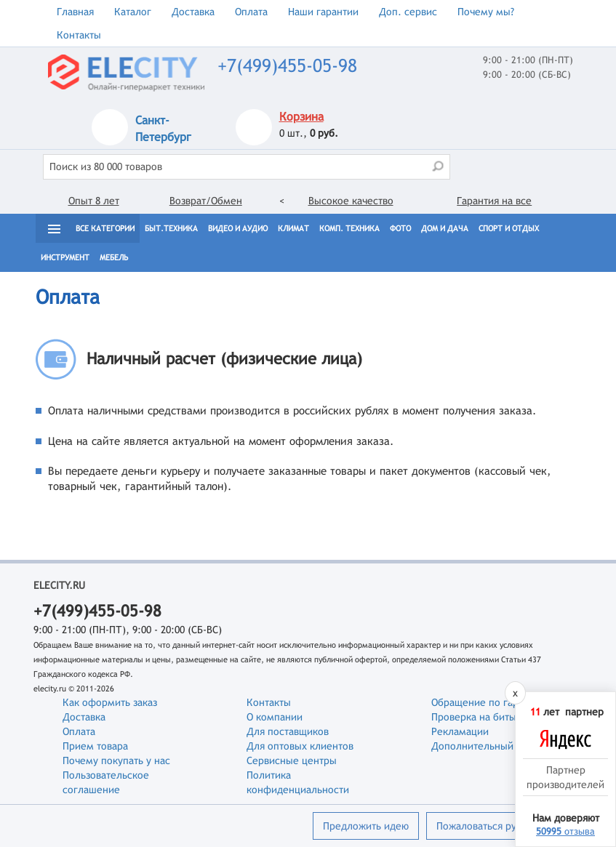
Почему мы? (486, 12)
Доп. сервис (408, 12)
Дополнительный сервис (490, 746)
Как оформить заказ (110, 702)
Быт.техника (171, 228)
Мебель (114, 257)
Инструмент (65, 257)
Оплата (251, 12)
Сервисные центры (292, 760)
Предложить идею (366, 826)
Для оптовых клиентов (300, 746)
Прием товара (95, 746)
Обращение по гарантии (488, 702)
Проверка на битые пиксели (498, 717)
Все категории (105, 228)
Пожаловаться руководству (500, 826)
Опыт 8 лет (94, 201)
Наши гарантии (323, 12)
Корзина (301, 117)
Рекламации (460, 731)
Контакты (79, 35)
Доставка (193, 12)
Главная (75, 12)
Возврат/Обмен (206, 201)
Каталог (133, 12)
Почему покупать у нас (116, 760)
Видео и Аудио (238, 228)
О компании (275, 717)
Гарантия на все (494, 201)
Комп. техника (349, 228)
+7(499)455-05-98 (287, 66)
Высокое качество (351, 201)
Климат (293, 228)
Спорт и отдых (509, 228)
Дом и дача (445, 228)
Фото (400, 228)
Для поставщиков (288, 731)
